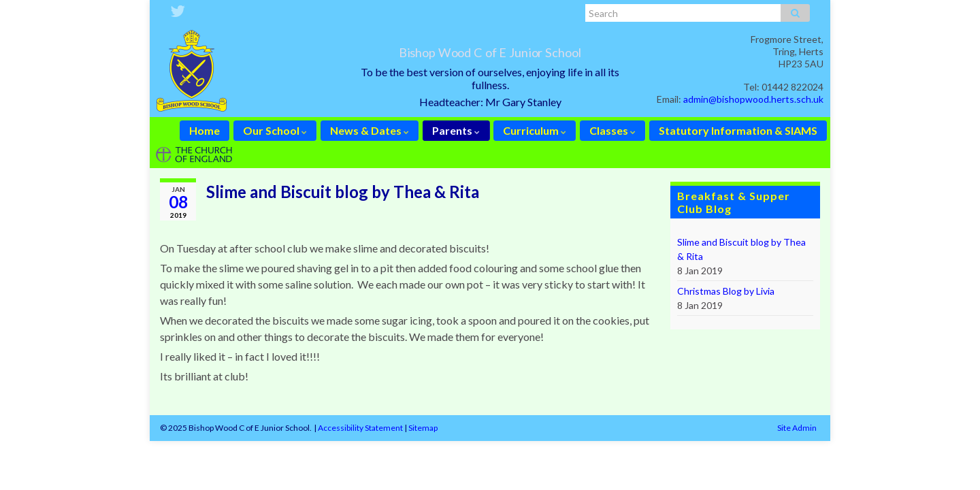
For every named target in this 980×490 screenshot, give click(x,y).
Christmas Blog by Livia (726, 291)
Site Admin (797, 428)
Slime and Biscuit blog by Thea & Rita (741, 249)
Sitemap (423, 428)
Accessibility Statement (360, 428)
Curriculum (535, 130)
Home (205, 130)
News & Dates (370, 130)
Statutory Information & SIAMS (738, 130)
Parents (456, 130)
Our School (275, 130)
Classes (612, 130)
